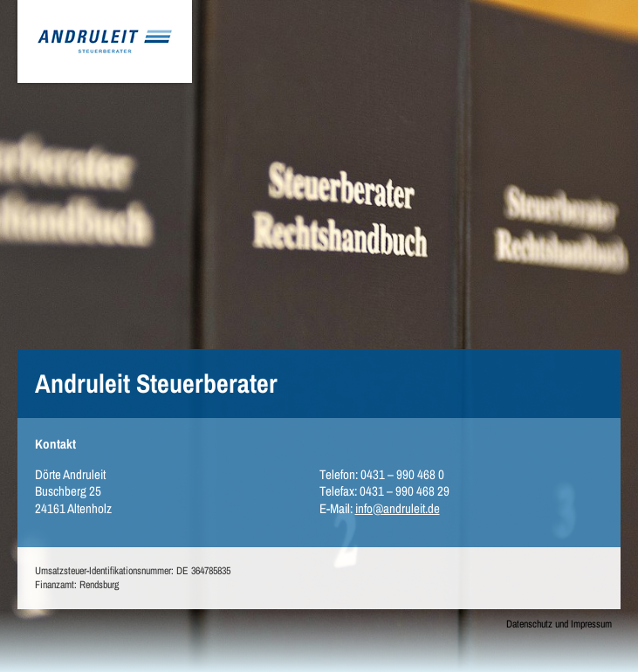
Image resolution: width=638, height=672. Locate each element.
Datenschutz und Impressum (559, 624)
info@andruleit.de (398, 508)
